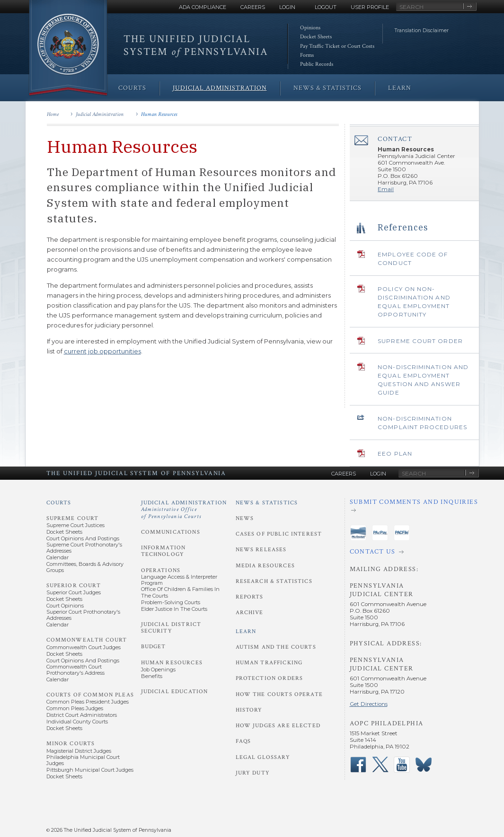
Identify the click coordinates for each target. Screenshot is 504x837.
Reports (250, 597)
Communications (171, 532)
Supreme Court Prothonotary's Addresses (84, 548)
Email (386, 189)
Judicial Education (175, 692)
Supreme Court (73, 518)
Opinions (310, 28)
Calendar (57, 557)
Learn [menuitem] (400, 88)
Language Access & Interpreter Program (179, 580)
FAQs (243, 741)
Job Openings (158, 670)
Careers (253, 7)
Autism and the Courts (276, 647)
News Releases (261, 550)
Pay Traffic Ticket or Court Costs (337, 46)
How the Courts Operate (279, 694)
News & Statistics (267, 503)
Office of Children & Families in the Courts (180, 592)
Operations (161, 570)
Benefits (152, 676)
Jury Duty (253, 773)
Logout (326, 7)
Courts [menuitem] (132, 88)
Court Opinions (65, 606)
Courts (59, 503)
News (245, 518)
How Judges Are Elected (278, 726)
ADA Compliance (203, 7)
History (249, 710)
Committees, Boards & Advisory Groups (85, 567)
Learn (246, 631)
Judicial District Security (171, 628)
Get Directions (369, 704)
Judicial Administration (100, 114)
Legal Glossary (263, 757)
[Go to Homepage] (68, 48)
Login (287, 7)
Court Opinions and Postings (83, 538)
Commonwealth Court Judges (84, 647)
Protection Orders (270, 678)
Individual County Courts (77, 722)
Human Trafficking (269, 663)
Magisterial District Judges (79, 751)
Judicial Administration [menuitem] (220, 88)
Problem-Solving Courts (171, 602)
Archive (250, 612)
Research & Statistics (274, 581)
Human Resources (159, 114)
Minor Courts (71, 744)
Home (53, 114)
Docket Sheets (316, 37)
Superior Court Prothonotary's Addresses (83, 615)
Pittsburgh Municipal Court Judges (90, 770)
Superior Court (74, 586)
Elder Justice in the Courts (174, 609)
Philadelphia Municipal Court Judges (83, 760)
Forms (307, 55)
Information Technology (164, 551)
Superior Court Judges (74, 592)
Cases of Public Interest (279, 534)
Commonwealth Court (87, 640)
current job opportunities (102, 351)
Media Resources (265, 566)
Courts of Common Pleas (90, 695)
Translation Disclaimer (422, 31)
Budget (154, 647)
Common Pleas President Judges (88, 702)
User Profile (370, 7)
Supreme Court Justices (75, 525)
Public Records (317, 64)
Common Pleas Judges (75, 708)
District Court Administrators (82, 715)
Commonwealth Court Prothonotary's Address (75, 670)
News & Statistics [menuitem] (327, 88)
